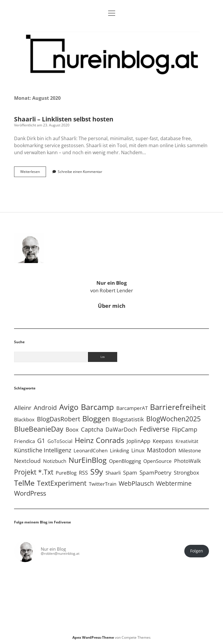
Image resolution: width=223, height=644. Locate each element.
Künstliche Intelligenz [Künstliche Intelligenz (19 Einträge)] (43, 450)
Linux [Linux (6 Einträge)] (138, 450)
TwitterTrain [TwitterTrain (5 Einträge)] (103, 484)
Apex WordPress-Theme (93, 637)
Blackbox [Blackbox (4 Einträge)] (24, 419)
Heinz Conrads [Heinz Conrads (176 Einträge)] (99, 440)
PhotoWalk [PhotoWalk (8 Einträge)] (187, 461)
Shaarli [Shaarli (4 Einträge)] (113, 473)
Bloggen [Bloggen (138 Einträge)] (96, 418)
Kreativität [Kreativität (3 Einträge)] (187, 441)
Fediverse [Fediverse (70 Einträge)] (154, 429)
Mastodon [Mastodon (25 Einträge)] (161, 450)
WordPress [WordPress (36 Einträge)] (30, 493)
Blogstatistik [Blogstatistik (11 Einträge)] (128, 419)
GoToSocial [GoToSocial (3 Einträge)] (60, 441)
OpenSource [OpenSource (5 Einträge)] (158, 461)
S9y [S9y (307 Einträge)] (97, 472)
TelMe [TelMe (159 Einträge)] (24, 483)
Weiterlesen (33, 173)
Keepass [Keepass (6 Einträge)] (163, 441)
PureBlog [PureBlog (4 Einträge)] (66, 473)
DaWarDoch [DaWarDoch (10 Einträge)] (121, 429)
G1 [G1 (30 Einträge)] (41, 441)
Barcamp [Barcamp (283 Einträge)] (97, 407)
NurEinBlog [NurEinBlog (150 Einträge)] (88, 460)
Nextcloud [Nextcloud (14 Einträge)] (27, 461)
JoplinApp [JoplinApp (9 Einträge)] (138, 441)
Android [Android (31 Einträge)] (45, 407)
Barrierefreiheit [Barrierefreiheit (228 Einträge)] (178, 407)
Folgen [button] (197, 551)
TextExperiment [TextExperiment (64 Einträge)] (62, 483)
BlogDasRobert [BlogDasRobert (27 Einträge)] (58, 419)
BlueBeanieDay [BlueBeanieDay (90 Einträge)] (39, 429)
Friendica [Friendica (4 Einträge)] (24, 441)
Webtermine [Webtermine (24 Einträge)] (174, 483)
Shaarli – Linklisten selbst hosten (64, 119)
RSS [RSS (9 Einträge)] (83, 472)
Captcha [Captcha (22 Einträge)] (92, 429)
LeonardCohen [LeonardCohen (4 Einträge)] (91, 450)
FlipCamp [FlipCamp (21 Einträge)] (184, 429)
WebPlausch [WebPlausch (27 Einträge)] (136, 483)
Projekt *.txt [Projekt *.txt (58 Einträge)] (34, 472)
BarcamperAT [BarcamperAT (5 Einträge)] (132, 408)
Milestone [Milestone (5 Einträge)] (190, 450)
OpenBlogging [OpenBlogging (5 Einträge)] (125, 461)
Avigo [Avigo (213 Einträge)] (69, 407)
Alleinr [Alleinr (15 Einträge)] (23, 408)
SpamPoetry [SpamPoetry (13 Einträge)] (155, 472)
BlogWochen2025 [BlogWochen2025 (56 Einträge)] (173, 419)
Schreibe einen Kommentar (80, 172)
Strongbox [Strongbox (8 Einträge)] (186, 473)
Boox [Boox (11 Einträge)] (72, 430)
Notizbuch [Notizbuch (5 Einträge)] (55, 461)
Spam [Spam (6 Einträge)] (130, 473)
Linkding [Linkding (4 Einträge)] (119, 450)
